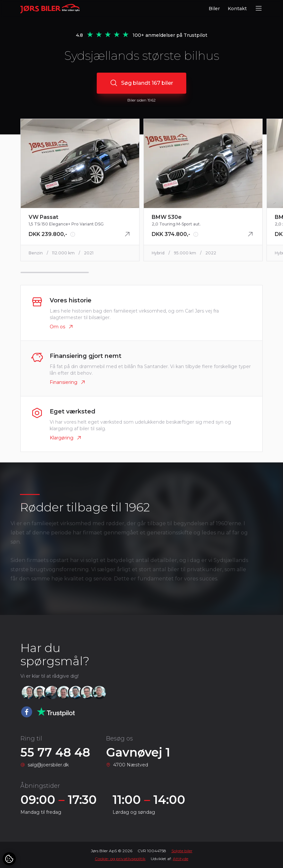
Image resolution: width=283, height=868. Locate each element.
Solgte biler (182, 851)
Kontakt (237, 9)
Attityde (180, 859)
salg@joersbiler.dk (48, 765)
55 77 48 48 (55, 752)
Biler (214, 9)
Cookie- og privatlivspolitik (120, 859)
